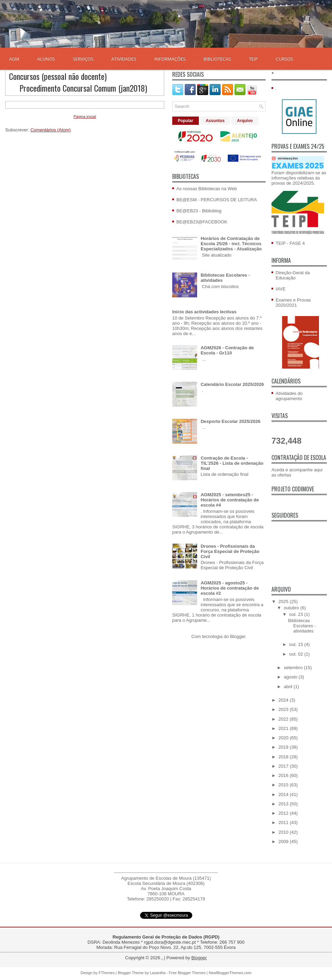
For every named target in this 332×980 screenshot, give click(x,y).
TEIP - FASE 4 (290, 243)
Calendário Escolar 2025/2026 (232, 384)
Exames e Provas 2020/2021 (293, 303)
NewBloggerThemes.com (230, 973)
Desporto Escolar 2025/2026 (230, 421)
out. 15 (297, 644)
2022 (284, 719)
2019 (284, 747)
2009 (284, 842)
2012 (284, 813)
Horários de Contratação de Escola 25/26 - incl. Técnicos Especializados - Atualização (231, 244)
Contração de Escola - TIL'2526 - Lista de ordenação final (232, 463)
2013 (284, 804)
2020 (284, 738)
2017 (284, 766)
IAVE (281, 289)
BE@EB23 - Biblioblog (199, 211)
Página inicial (85, 117)
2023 (284, 709)
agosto (291, 677)
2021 (284, 728)
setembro (294, 668)
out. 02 (297, 654)
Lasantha (158, 973)
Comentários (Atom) (50, 130)
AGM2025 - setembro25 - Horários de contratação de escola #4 (230, 500)
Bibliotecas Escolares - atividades (302, 626)
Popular (186, 121)
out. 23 (297, 614)
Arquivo (245, 121)
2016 (284, 775)
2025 (284, 602)
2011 (284, 822)
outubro (292, 608)
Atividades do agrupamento (289, 396)
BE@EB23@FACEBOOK (202, 222)
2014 (284, 794)
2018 (284, 757)
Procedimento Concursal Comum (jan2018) (83, 88)
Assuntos (215, 121)
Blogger (238, 636)
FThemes (107, 973)
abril (289, 687)
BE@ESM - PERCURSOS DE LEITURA (217, 200)
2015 (284, 785)
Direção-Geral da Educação (293, 275)
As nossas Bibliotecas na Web (207, 189)
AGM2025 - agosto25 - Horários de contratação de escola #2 (230, 588)
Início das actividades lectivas (204, 312)
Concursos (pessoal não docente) (58, 76)
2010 (284, 832)
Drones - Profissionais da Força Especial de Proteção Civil (230, 551)
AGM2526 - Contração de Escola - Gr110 (227, 350)
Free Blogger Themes (187, 973)
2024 (284, 700)
